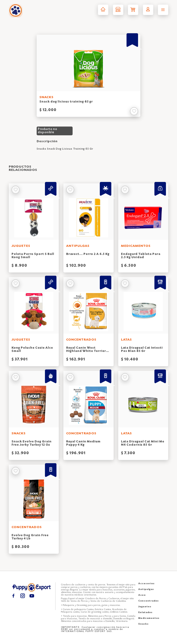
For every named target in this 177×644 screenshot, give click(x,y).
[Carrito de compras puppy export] (133, 10)
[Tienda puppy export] (118, 10)
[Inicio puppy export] (103, 10)
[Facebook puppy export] (13, 596)
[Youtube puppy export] (32, 596)
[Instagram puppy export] (22, 596)
